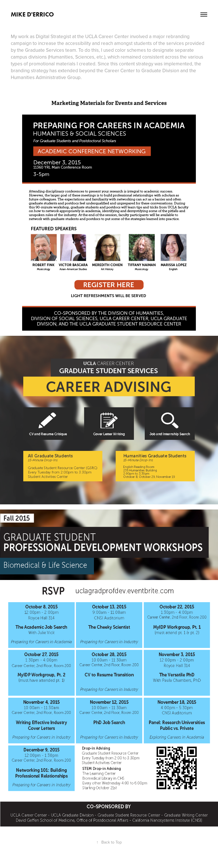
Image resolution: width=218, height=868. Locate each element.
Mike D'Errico (32, 14)
